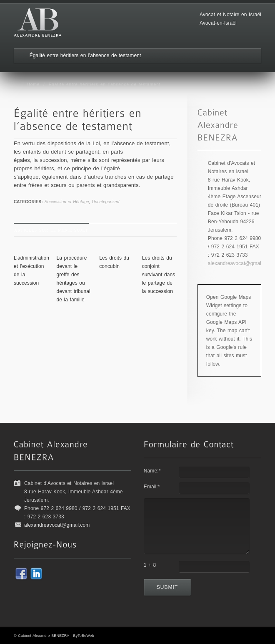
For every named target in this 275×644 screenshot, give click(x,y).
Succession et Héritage (67, 202)
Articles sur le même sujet (51, 230)
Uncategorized (106, 202)
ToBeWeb (86, 636)
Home (34, 85)
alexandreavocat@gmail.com (241, 263)
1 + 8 (150, 565)
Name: (152, 471)
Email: (152, 487)
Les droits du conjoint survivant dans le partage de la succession (159, 275)
